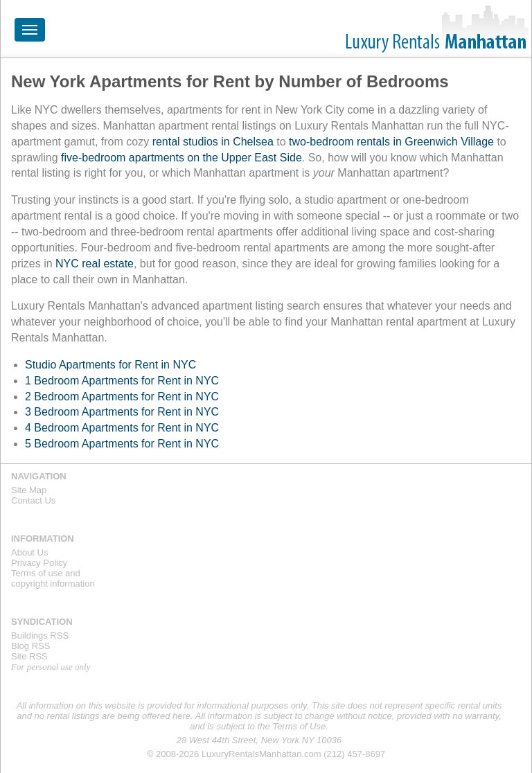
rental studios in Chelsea (213, 142)
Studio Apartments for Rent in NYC (110, 365)
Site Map (29, 490)
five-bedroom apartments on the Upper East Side (181, 158)
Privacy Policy (39, 563)
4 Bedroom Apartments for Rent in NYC (122, 428)
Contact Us (33, 500)
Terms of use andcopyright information (53, 578)
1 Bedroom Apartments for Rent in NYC (122, 381)
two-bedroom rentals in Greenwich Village (391, 142)
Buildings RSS (40, 636)
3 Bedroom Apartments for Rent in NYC (122, 412)
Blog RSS (30, 646)
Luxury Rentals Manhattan (434, 29)
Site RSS (29, 656)
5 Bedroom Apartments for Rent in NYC (122, 444)
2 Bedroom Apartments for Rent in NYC (122, 397)
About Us (29, 552)
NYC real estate (95, 264)
